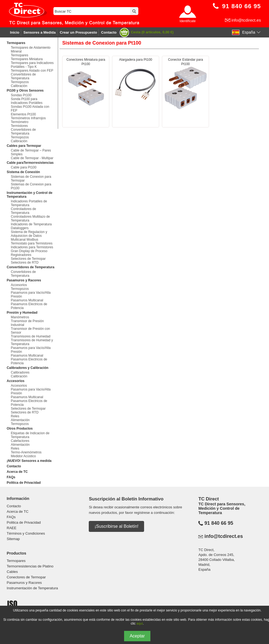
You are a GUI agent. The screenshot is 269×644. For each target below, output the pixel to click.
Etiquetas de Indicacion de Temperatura (30, 435)
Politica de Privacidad (24, 483)
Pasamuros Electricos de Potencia (29, 306)
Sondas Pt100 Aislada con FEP (30, 109)
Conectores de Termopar (26, 577)
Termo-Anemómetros (26, 452)
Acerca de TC (17, 472)
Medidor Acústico (23, 456)
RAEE (12, 528)
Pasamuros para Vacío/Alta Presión (31, 295)
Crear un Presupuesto (78, 32)
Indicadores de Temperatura (31, 224)
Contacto (109, 32)
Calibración (19, 86)
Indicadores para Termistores (32, 247)
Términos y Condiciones (26, 533)
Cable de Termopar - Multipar (32, 158)
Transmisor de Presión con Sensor (31, 331)
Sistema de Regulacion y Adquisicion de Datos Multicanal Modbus (29, 236)
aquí (140, 623)
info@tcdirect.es (246, 20)
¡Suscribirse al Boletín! (116, 526)
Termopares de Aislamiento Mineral (31, 49)
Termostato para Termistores (32, 243)
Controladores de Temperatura (24, 211)
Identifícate (188, 21)
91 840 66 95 (219, 523)
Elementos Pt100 (23, 114)
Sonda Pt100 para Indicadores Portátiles (27, 101)
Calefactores (20, 441)
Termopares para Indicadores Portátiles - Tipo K (32, 65)
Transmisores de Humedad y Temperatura (32, 342)
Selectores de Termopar (28, 259)
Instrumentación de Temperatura (32, 588)
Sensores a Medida (40, 32)
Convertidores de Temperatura (23, 76)
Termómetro (20, 122)
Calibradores (20, 372)
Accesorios (19, 285)
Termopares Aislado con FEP (32, 71)
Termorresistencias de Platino (30, 566)
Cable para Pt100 (24, 167)
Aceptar (137, 636)
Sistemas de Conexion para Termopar (31, 179)
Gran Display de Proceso (29, 251)
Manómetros (20, 317)
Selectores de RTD (25, 263)
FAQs (11, 477)
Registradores (21, 255)
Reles (15, 416)
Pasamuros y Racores (24, 583)
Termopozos (20, 82)
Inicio (15, 32)
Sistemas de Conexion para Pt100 (31, 186)
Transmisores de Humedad (31, 336)
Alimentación (20, 420)
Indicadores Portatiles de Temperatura (29, 203)
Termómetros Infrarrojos (28, 118)
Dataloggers (20, 228)
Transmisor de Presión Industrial (27, 323)
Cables (12, 572)
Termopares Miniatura (27, 59)
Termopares (20, 55)
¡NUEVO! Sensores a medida (29, 461)
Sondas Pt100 (21, 95)
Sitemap (13, 539)
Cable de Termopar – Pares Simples (31, 152)
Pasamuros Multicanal (27, 300)
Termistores (19, 126)
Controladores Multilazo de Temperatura (31, 218)
